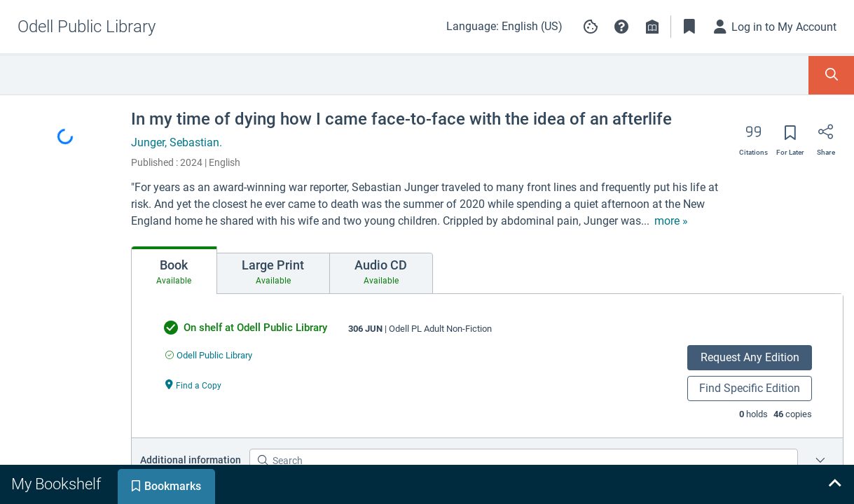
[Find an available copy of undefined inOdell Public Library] (209, 355)
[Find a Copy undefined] (193, 385)
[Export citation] (753, 136)
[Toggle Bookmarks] (689, 27)
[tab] (174, 270)
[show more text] (671, 221)
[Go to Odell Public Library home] (87, 27)
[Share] (826, 136)
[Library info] (652, 27)
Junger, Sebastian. (177, 142)
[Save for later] (790, 137)
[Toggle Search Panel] (831, 75)
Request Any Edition (750, 357)
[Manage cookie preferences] (591, 27)
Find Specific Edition (750, 388)
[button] (621, 27)
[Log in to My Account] (776, 27)
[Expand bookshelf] (834, 484)
